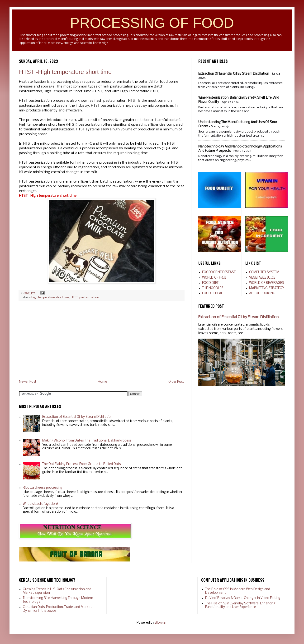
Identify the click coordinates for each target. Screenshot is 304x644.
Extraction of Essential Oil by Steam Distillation (77, 417)
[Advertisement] (102, 340)
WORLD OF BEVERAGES (267, 283)
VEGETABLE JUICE (262, 278)
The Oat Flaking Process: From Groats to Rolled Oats (81, 464)
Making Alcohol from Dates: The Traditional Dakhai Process (87, 441)
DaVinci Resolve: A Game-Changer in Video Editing (243, 598)
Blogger (161, 623)
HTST (74, 297)
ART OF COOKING (262, 293)
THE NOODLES (213, 288)
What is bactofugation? (41, 504)
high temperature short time (50, 297)
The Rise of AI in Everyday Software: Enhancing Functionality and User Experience (240, 605)
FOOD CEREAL (212, 293)
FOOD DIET (210, 283)
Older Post (176, 382)
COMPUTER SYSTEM (264, 272)
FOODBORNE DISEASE (219, 272)
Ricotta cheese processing (43, 488)
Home (102, 382)
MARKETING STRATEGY (267, 288)
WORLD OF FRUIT (215, 278)
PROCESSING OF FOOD (152, 23)
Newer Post (28, 382)
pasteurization (89, 297)
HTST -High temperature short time (65, 72)
